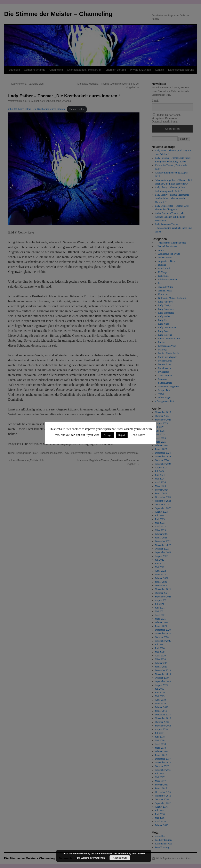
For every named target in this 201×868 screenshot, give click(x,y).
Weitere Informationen (93, 858)
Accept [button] (108, 435)
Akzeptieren (120, 858)
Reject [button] (122, 435)
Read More (138, 435)
